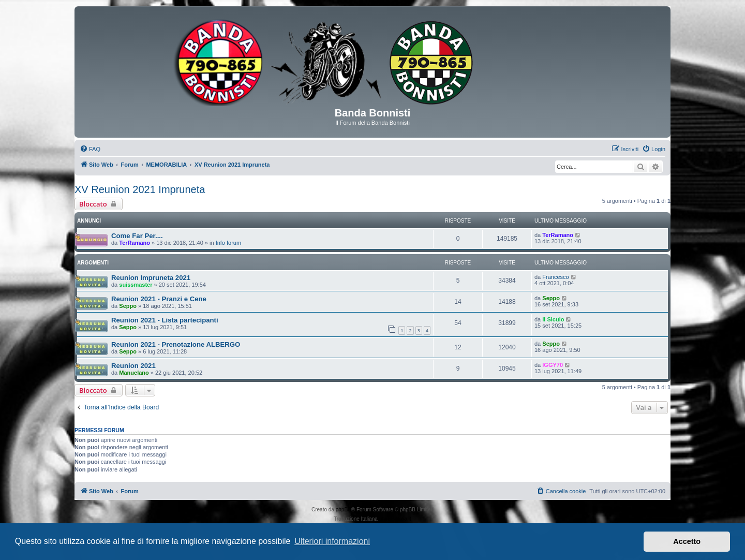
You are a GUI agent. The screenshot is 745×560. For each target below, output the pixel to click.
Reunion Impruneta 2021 (151, 278)
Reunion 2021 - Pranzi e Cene (159, 299)
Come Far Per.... (137, 236)
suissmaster (136, 285)
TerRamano (135, 243)
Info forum (229, 243)
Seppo (128, 306)
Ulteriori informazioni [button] (332, 541)
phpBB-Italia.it (395, 519)
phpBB (344, 510)
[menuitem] (90, 149)
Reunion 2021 (133, 366)
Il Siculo (553, 319)
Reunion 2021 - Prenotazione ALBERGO (176, 344)
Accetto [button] (687, 541)
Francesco (555, 277)
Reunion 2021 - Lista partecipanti (165, 320)
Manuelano (134, 373)
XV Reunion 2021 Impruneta (140, 189)
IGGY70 (553, 365)
